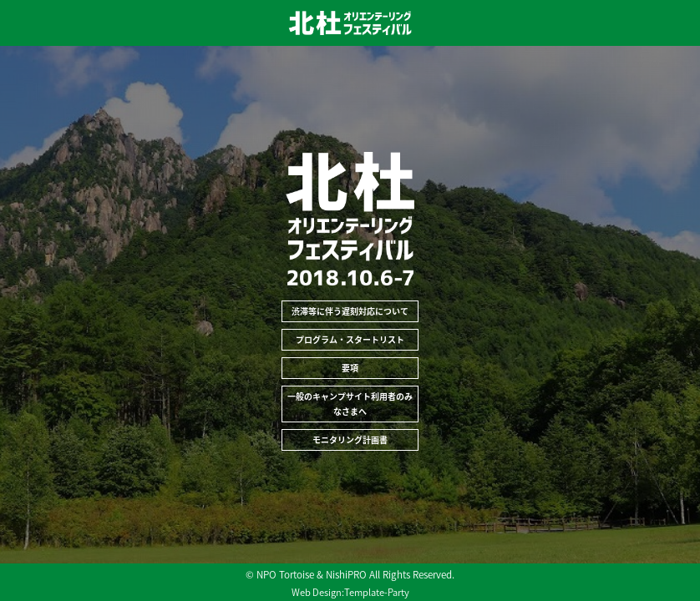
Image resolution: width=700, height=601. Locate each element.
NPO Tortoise (285, 574)
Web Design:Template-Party (350, 592)
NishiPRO (346, 574)
